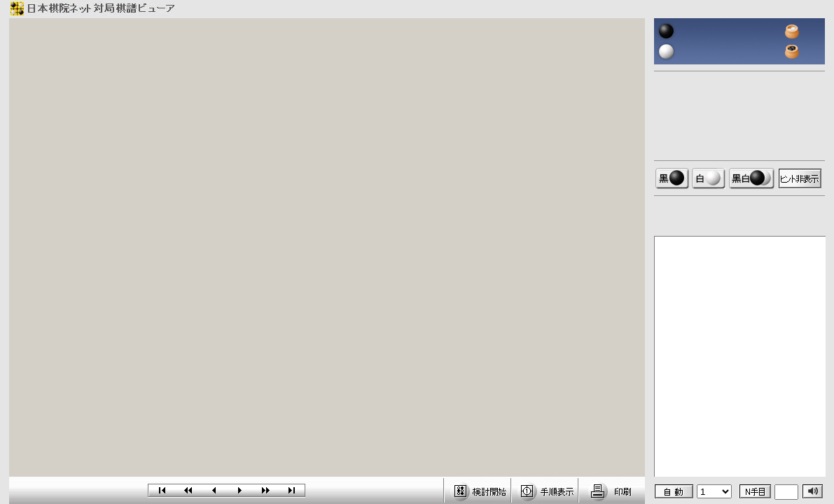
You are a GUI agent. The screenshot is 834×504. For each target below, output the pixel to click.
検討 (477, 490)
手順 (544, 490)
